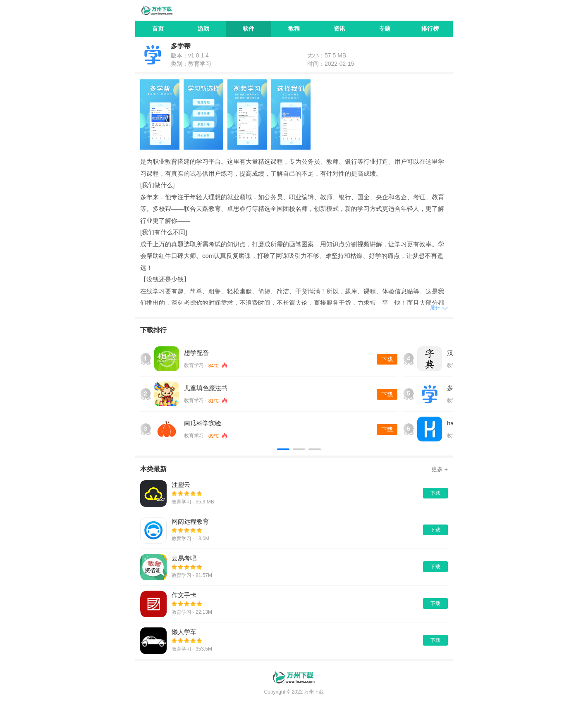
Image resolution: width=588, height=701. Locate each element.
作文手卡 (184, 595)
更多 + (440, 469)
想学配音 (196, 353)
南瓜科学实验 (203, 423)
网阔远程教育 (190, 521)
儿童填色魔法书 (206, 388)
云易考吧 (184, 558)
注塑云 (181, 485)
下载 (387, 359)
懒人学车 (184, 632)
